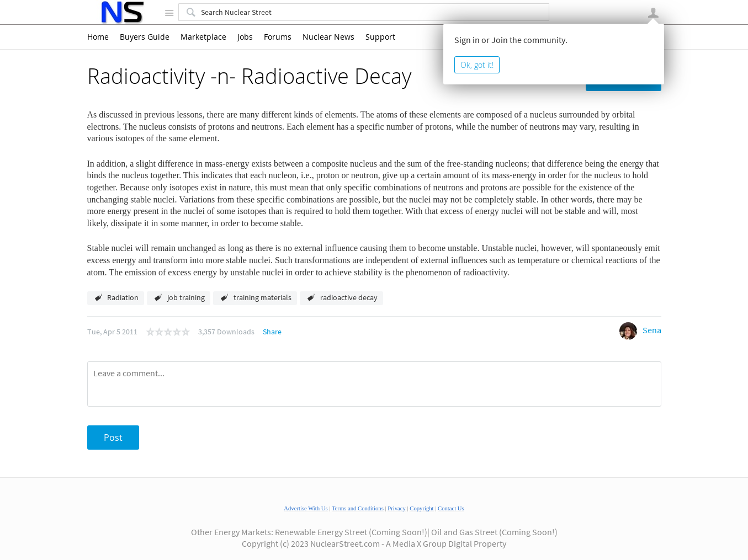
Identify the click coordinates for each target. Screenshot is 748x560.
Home (98, 37)
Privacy (397, 508)
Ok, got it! (477, 65)
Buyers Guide (145, 37)
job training (186, 297)
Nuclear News (328, 37)
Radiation (123, 297)
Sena (652, 330)
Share (272, 332)
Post (113, 438)
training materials (262, 297)
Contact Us (451, 508)
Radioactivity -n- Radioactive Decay (249, 76)
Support (380, 37)
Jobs (245, 37)
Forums (278, 37)
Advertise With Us (306, 508)
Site (169, 13)
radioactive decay (349, 297)
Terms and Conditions (358, 508)
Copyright (421, 508)
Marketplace (203, 37)
